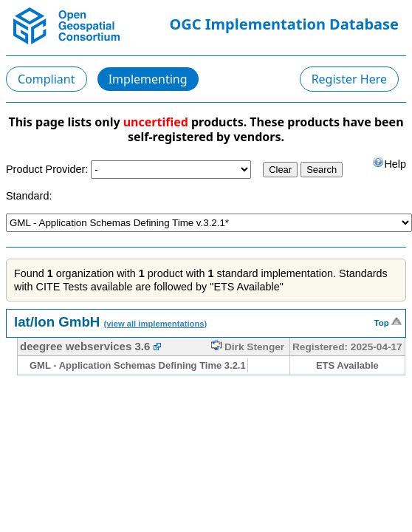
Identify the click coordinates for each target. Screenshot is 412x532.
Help (389, 163)
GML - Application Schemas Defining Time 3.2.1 (138, 365)
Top (388, 321)
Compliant (47, 79)
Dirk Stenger (248, 347)
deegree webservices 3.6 (85, 346)
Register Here (349, 79)
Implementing (148, 79)
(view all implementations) (156, 324)
